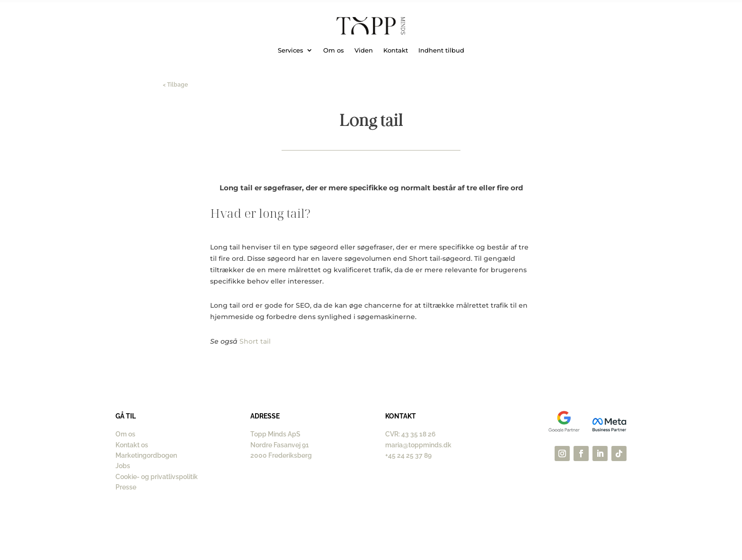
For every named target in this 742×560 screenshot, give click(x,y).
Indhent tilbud (441, 50)
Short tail (255, 341)
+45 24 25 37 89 (408, 455)
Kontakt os (132, 445)
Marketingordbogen (146, 455)
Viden (364, 50)
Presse (126, 487)
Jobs (123, 466)
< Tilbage (175, 85)
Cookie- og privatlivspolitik (157, 477)
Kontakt (396, 50)
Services (291, 50)
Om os (334, 50)
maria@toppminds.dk (418, 445)
